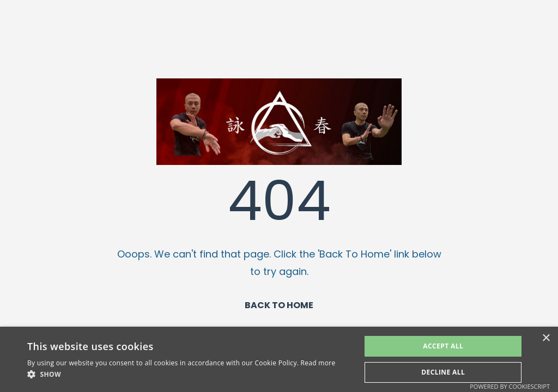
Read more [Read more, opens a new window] (318, 363)
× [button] (546, 338)
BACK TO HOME (279, 305)
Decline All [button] (443, 372)
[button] (181, 375)
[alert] (279, 359)
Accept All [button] (443, 346)
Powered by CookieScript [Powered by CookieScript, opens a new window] (510, 386)
